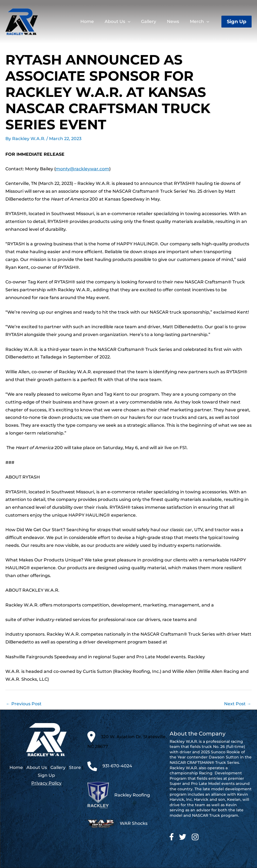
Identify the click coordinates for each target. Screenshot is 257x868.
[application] (136, 22)
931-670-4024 (117, 766)
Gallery (58, 768)
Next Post (238, 703)
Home (16, 768)
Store (75, 768)
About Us (37, 768)
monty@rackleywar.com (82, 169)
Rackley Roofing (132, 795)
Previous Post (24, 703)
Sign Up (46, 776)
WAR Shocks (134, 824)
